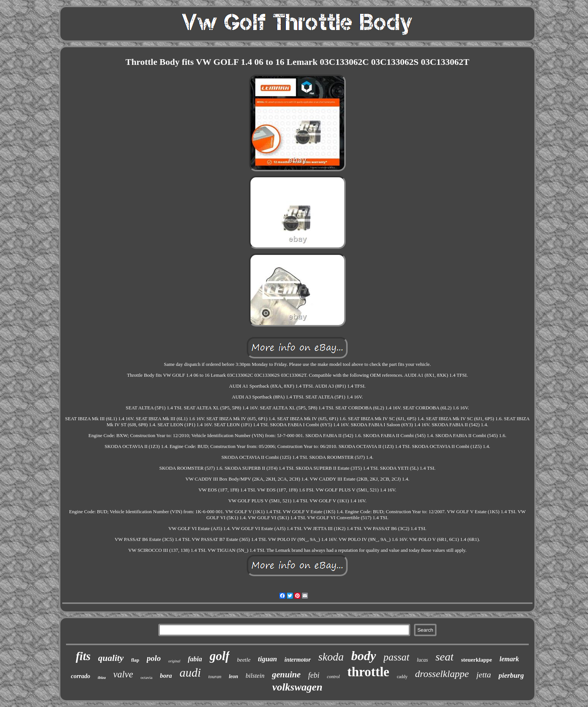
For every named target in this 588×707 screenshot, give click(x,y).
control (333, 677)
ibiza (102, 677)
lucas (423, 660)
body (363, 656)
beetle (244, 660)
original (174, 661)
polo (154, 658)
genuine (286, 675)
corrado (81, 676)
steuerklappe (476, 660)
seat (444, 657)
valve (123, 674)
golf (220, 656)
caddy (402, 677)
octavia (147, 677)
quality (111, 658)
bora (166, 676)
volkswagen (297, 687)
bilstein (255, 676)
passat (397, 657)
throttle (368, 672)
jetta (484, 675)
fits (83, 656)
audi (190, 673)
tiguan (268, 659)
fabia (195, 659)
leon (233, 676)
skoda (331, 657)
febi (314, 675)
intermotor (298, 660)
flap (135, 660)
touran (215, 676)
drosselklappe (442, 674)
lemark (509, 659)
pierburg (511, 675)
